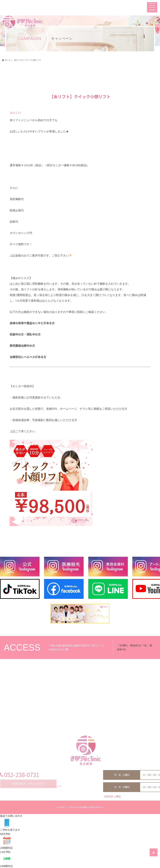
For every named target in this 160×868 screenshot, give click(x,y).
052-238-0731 (22, 775)
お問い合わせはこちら (28, 784)
